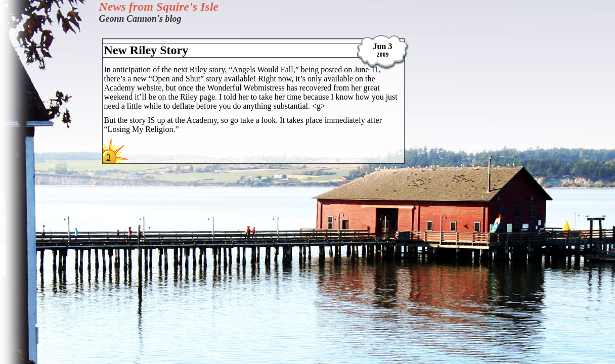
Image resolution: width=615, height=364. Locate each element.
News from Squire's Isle (159, 7)
